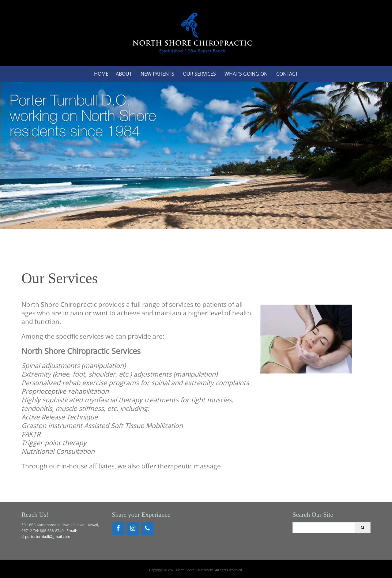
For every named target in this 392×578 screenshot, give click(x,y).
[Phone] (147, 528)
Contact (287, 74)
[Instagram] (133, 528)
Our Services (199, 74)
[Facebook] (118, 528)
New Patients (157, 74)
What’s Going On (246, 74)
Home (101, 74)
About (124, 74)
